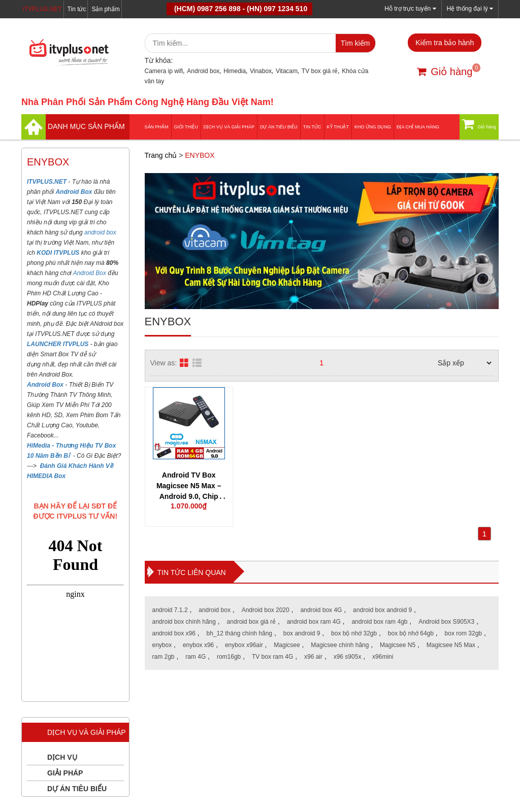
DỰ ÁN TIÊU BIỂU (279, 127)
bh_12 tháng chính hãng (239, 633)
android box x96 (174, 633)
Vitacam (287, 71)
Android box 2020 (266, 610)
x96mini (383, 657)
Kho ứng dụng (373, 127)
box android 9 (302, 633)
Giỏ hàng (445, 72)
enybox (162, 645)
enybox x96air (244, 645)
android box (100, 232)
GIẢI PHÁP (65, 773)
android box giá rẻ (251, 622)
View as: (164, 363)
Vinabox (261, 71)
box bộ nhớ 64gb (411, 633)
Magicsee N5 (398, 645)
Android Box (90, 273)
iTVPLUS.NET (42, 9)
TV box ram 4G (272, 657)
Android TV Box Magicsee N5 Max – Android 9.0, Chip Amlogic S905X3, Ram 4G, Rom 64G (189, 496)
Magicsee (287, 645)
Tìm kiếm (355, 43)
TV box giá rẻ (320, 71)
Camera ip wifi (164, 71)
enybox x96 (198, 645)
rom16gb (229, 657)
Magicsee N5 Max (451, 645)
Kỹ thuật (338, 127)
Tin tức (77, 9)
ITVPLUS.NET (47, 182)
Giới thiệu (186, 127)
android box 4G (321, 610)
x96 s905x (348, 657)
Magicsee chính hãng (340, 645)
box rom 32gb (463, 633)
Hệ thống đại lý (470, 8)
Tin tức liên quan (192, 572)
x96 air (313, 657)
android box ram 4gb (379, 622)
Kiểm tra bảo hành (445, 43)
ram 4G (196, 657)
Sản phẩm (105, 9)
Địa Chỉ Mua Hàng (418, 127)
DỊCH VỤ (62, 757)
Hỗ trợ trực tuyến (410, 8)
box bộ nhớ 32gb (354, 633)
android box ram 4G (314, 622)
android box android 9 (382, 610)
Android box (203, 71)
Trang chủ (161, 155)
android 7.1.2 (170, 610)
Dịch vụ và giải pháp (229, 127)
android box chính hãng (184, 622)
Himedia (235, 71)
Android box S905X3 (446, 622)
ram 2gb (164, 657)
